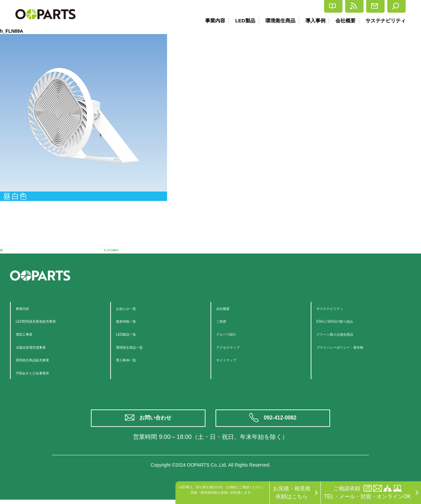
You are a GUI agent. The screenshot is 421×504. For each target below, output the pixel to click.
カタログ (273, 7)
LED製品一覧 (132, 334)
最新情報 (314, 6)
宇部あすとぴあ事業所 (42, 373)
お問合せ (355, 6)
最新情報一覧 (132, 321)
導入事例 (313, 21)
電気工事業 (29, 334)
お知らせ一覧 (132, 308)
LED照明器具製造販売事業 (48, 321)
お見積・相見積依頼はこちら (292, 492)
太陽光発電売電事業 (40, 347)
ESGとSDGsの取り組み (345, 321)
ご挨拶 (224, 321)
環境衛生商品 (276, 21)
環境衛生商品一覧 (137, 347)
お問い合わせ (157, 420)
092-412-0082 (282, 420)
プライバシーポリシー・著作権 (354, 347)
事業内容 (209, 21)
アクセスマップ (235, 347)
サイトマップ (232, 360)
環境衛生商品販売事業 (42, 360)
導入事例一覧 (132, 360)
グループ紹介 (232, 334)
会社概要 (344, 21)
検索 (392, 6)
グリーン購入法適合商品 (346, 334)
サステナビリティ (386, 21)
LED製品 (240, 21)
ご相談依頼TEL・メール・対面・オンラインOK (368, 492)
